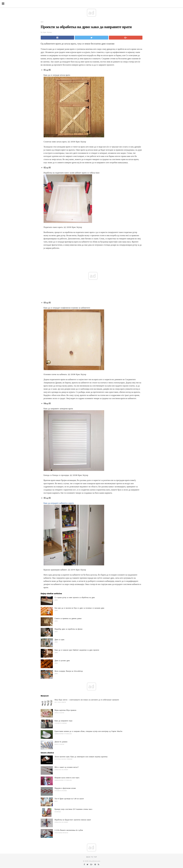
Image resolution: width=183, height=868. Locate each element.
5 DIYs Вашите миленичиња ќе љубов (69, 830)
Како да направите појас (64, 721)
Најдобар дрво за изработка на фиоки (69, 629)
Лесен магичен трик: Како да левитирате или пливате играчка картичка (81, 757)
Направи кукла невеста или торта (67, 778)
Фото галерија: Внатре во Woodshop (69, 671)
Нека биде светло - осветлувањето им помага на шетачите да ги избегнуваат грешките (87, 700)
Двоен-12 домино (61, 742)
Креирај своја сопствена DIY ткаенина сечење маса (73, 809)
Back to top (92, 857)
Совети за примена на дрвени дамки (68, 618)
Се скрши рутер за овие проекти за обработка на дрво (75, 597)
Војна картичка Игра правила (65, 710)
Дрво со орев (59, 640)
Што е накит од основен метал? (67, 767)
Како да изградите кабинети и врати (59, 503)
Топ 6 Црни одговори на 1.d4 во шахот (69, 799)
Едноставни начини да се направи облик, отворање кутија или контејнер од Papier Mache (88, 731)
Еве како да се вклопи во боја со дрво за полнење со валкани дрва (79, 608)
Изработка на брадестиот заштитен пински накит (73, 820)
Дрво (42, 22)
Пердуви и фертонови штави (65, 788)
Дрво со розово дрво (62, 661)
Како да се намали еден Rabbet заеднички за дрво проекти (77, 650)
